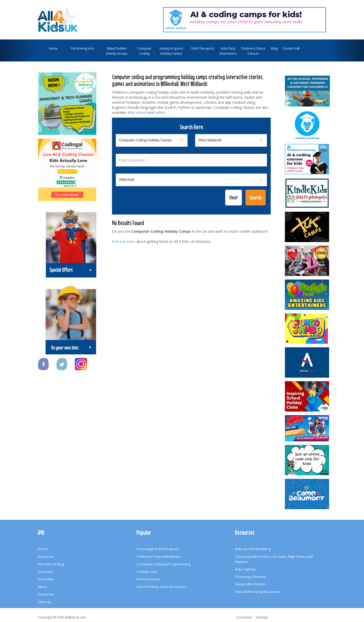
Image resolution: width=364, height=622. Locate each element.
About (42, 587)
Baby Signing (245, 569)
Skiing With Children (251, 584)
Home (53, 48)
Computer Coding (144, 51)
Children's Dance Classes (253, 51)
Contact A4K (291, 48)
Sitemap (44, 602)
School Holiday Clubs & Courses (161, 587)
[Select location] (231, 140)
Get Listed (46, 579)
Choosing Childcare (250, 577)
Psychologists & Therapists (157, 549)
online (160, 112)
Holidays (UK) (147, 572)
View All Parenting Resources (257, 592)
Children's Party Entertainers (159, 556)
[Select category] (152, 140)
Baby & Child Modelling (253, 549)
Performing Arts (83, 48)
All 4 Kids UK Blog (51, 564)
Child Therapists (202, 48)
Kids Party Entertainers (228, 51)
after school (137, 112)
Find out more (124, 241)
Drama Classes (149, 579)
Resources (46, 556)
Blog (274, 48)
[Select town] (191, 180)
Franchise (45, 572)
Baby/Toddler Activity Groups (117, 51)
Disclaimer (46, 594)
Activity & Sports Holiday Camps (171, 51)
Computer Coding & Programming (163, 564)
